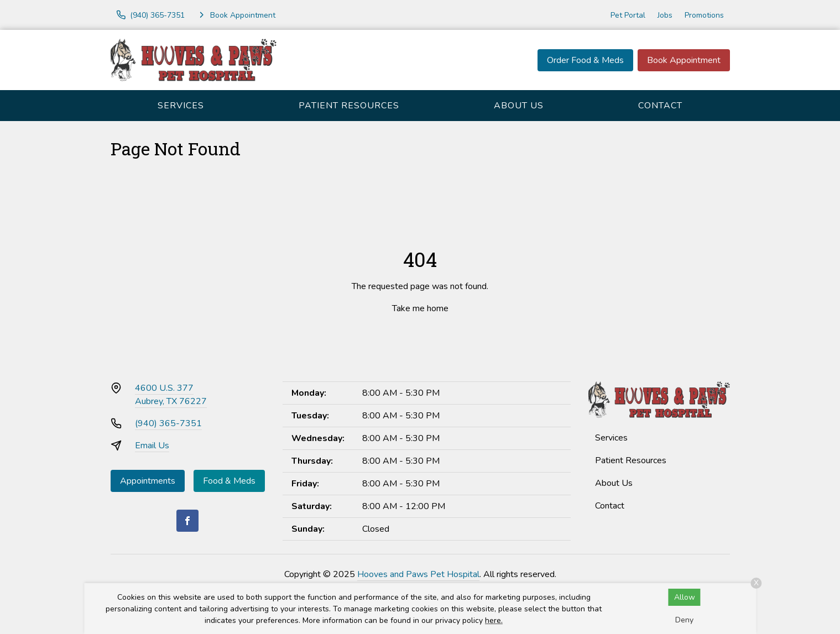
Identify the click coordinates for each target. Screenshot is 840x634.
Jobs (665, 15)
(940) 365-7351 (168, 423)
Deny (684, 620)
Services (181, 106)
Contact (660, 106)
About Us (519, 106)
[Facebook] (187, 521)
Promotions (704, 15)
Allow (685, 597)
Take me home (420, 308)
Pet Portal (628, 15)
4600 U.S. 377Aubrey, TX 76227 (171, 395)
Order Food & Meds (585, 60)
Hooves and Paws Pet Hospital (418, 574)
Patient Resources (349, 106)
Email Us (152, 446)
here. (494, 620)
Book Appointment (684, 60)
